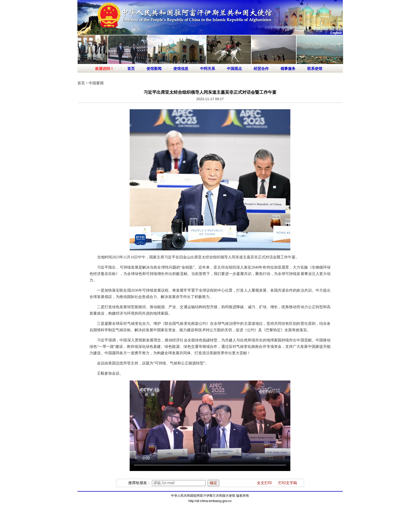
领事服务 (288, 69)
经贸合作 (261, 69)
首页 (131, 69)
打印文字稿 (288, 483)
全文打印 (264, 483)
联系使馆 (315, 69)
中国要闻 (96, 83)
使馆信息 (181, 69)
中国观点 (234, 69)
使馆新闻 (154, 69)
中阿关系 (208, 69)
